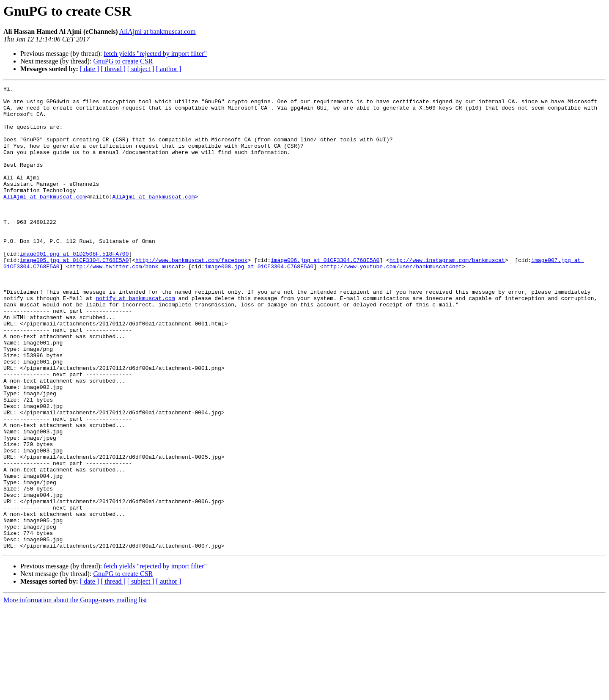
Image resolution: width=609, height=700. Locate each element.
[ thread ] (113, 69)
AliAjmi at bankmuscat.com (158, 32)
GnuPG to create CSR (123, 61)
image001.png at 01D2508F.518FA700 (74, 288)
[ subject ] (141, 69)
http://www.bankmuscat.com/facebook (191, 295)
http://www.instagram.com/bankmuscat (447, 295)
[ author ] (169, 69)
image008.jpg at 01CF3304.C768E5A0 (259, 303)
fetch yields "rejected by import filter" (155, 54)
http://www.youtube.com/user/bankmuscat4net (393, 303)
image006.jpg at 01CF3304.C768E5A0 (325, 295)
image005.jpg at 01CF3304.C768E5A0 (74, 295)
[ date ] (89, 69)
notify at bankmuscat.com (135, 341)
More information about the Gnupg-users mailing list (75, 693)
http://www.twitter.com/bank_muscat (125, 303)
